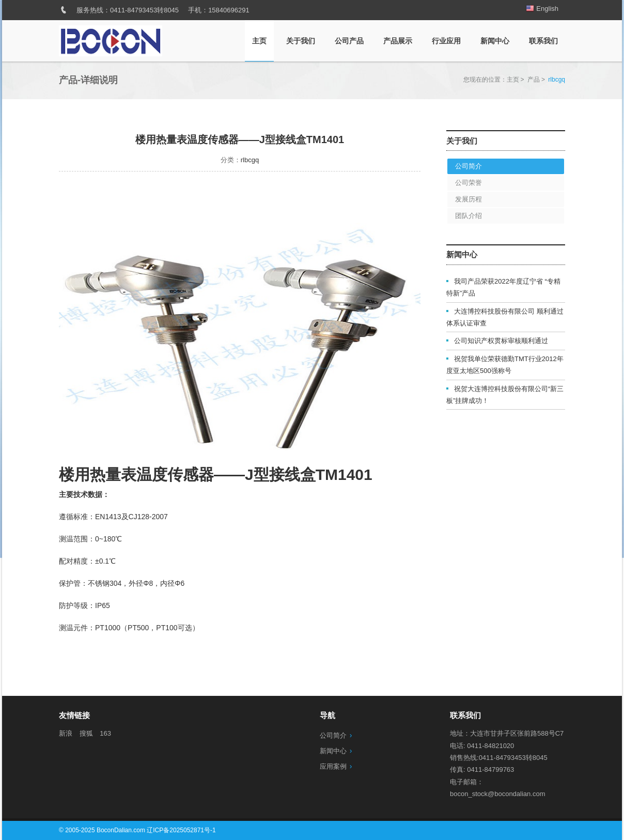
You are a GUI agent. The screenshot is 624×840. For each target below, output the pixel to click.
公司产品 (349, 41)
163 (105, 733)
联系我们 (543, 41)
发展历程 (469, 199)
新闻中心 (495, 41)
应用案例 (333, 766)
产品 (534, 80)
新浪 (66, 733)
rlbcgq (250, 160)
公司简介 (469, 166)
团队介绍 (469, 216)
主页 (259, 41)
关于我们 (301, 41)
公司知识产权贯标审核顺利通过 (501, 341)
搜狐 (86, 733)
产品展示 (398, 41)
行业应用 (446, 41)
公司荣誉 (469, 183)
